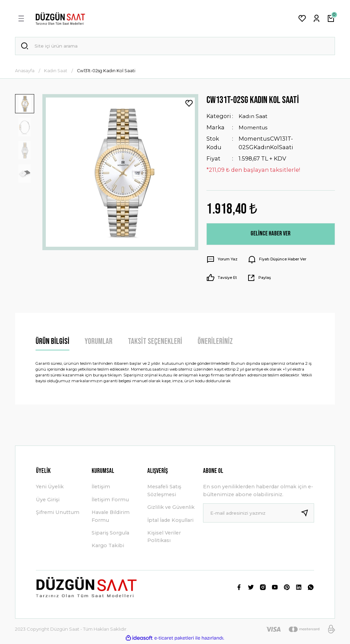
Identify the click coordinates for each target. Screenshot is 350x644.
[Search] (175, 47)
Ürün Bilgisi (52, 342)
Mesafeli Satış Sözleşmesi (164, 491)
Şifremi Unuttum (58, 513)
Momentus (254, 128)
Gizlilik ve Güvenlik (171, 508)
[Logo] (60, 18)
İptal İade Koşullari (170, 521)
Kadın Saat (254, 117)
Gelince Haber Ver (271, 235)
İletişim (101, 488)
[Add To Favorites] (189, 104)
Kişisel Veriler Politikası (164, 538)
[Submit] (307, 514)
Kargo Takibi (108, 546)
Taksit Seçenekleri (155, 342)
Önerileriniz (215, 342)
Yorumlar (99, 342)
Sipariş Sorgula (110, 534)
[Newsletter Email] (259, 514)
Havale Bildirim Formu (111, 517)
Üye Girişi (48, 501)
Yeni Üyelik (50, 488)
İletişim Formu (110, 501)
